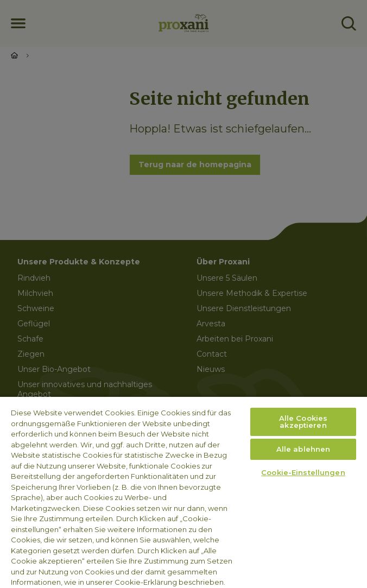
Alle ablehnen (303, 449)
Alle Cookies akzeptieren (303, 422)
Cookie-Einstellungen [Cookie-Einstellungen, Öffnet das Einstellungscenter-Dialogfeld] (303, 472)
